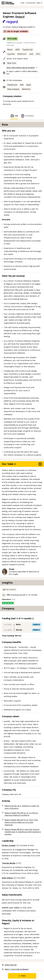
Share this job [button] (9, 965)
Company (27, 116)
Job (14, 116)
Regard (20, 17)
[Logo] (8, 3)
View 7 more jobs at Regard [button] (15, 969)
